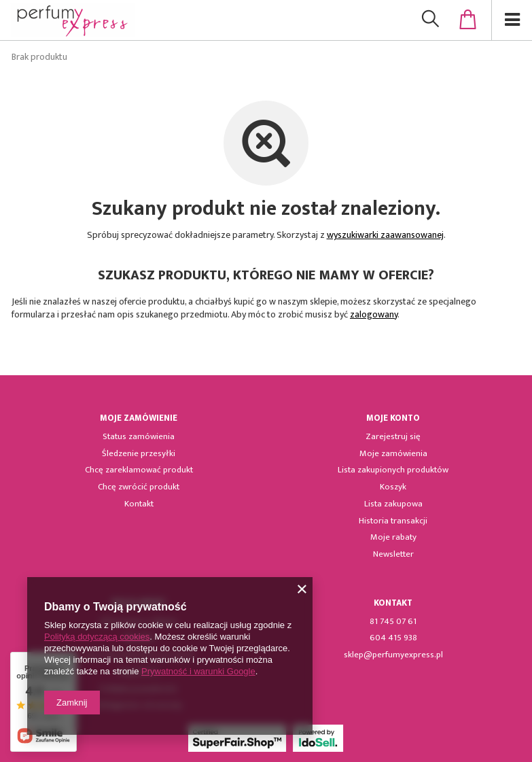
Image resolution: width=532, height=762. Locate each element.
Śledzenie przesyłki (139, 454)
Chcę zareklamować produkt (139, 470)
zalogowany (374, 314)
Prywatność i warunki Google (198, 671)
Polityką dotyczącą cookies (97, 637)
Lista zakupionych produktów (393, 470)
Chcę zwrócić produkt (139, 487)
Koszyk (393, 487)
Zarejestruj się (393, 437)
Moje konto (393, 418)
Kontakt (139, 504)
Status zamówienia (139, 437)
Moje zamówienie (139, 418)
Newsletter (393, 555)
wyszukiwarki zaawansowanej (385, 235)
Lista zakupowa (393, 504)
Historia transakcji (393, 521)
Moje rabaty (393, 538)
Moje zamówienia (393, 454)
